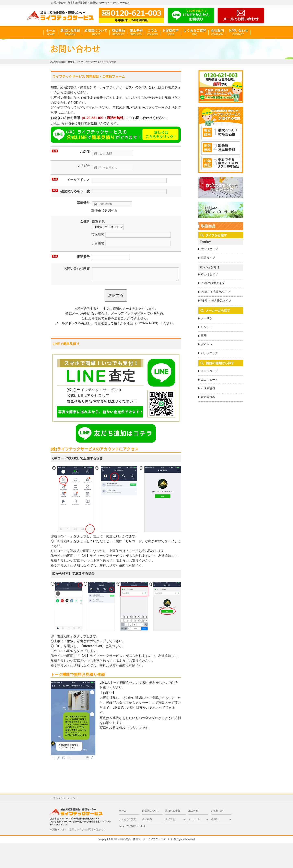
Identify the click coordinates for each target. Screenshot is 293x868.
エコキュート (209, 380)
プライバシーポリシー (66, 798)
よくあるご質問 (195, 32)
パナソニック (209, 353)
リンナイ (207, 327)
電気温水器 (208, 397)
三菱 (204, 336)
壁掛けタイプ (209, 249)
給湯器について (96, 32)
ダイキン (207, 344)
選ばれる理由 (70, 32)
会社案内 (217, 32)
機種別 (215, 819)
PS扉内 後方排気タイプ (216, 301)
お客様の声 (171, 32)
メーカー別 (194, 819)
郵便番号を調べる (104, 210)
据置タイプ (208, 258)
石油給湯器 (208, 388)
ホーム (51, 32)
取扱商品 (118, 32)
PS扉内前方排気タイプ (216, 292)
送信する (116, 295)
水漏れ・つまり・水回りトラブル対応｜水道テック (78, 829)
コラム (152, 32)
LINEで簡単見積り (66, 344)
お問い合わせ (238, 32)
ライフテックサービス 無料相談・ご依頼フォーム (89, 77)
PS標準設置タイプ (213, 283)
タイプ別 (170, 819)
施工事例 (136, 32)
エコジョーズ (209, 371)
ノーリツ (207, 318)
